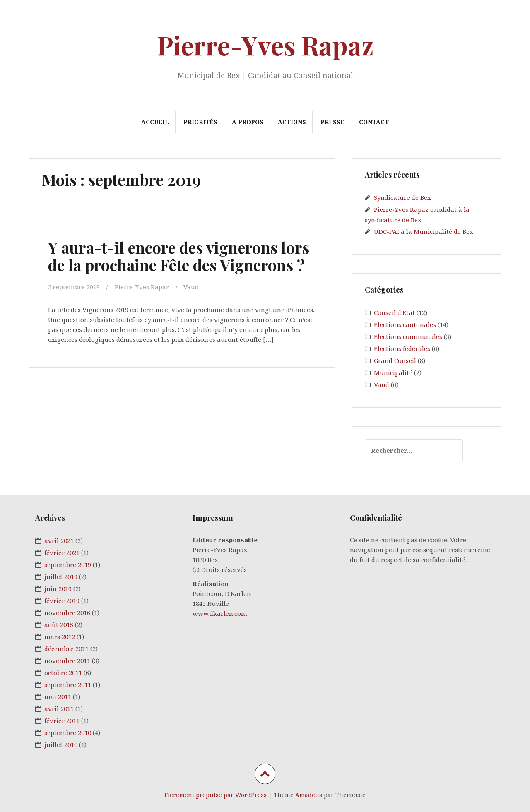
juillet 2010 (61, 745)
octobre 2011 (63, 673)
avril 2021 (59, 541)
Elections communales (408, 336)
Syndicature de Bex (402, 197)
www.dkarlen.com (220, 613)
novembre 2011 (67, 661)
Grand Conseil (395, 360)
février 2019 (62, 601)
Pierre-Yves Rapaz (265, 45)
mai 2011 (58, 697)
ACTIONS (292, 122)
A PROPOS (248, 122)
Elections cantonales (405, 324)
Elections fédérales (402, 348)
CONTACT (374, 122)
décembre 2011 (66, 649)
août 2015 (59, 625)
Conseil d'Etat (394, 312)
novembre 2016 (67, 613)
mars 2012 (60, 637)
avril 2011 (59, 709)
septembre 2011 (68, 685)
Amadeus (309, 795)
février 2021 (62, 553)
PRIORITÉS (200, 122)
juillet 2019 (61, 577)
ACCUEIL (155, 122)
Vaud (191, 287)
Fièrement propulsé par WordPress (216, 795)
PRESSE (332, 122)
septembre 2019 (68, 565)
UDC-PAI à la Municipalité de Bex (424, 231)
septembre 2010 (68, 733)
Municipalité (393, 372)
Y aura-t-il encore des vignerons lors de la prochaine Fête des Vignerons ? (180, 256)
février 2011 (62, 721)
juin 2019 (58, 589)
